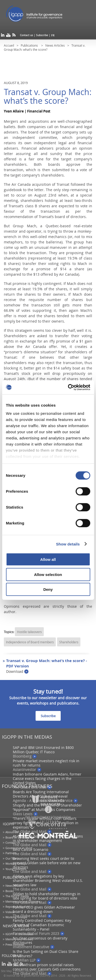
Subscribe (42, 35)
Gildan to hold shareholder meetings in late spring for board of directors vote (47, 896)
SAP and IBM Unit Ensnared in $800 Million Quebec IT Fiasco (43, 750)
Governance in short (19, 848)
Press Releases (15, 945)
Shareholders (69, 642)
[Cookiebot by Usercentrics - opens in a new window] (68, 387)
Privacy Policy (23, 971)
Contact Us (13, 843)
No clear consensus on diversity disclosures (40, 940)
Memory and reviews (19, 939)
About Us (12, 832)
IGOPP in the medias (19, 934)
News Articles (55, 45)
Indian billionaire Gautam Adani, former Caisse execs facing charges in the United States (47, 778)
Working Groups (16, 864)
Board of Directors (17, 837)
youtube (8, 36)
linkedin (3, 36)
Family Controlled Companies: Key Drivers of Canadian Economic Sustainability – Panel (42, 925)
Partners (11, 853)
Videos (10, 912)
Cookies (39, 971)
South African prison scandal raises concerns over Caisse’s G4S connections (47, 967)
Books (9, 891)
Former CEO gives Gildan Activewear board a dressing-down (44, 909)
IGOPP (40, 15)
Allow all (48, 559)
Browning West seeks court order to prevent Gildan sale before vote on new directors (47, 863)
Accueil (9, 45)
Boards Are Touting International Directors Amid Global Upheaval (41, 794)
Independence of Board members (30, 642)
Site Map (6, 971)
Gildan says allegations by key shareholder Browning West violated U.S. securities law (48, 880)
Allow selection (48, 574)
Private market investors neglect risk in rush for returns (46, 763)
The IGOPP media (17, 896)
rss (14, 36)
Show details (68, 544)
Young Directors (16, 869)
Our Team (12, 858)
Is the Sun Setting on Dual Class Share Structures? (46, 954)
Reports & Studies (17, 907)
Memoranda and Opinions (23, 901)
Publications (30, 45)
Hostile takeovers (29, 632)
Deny (48, 589)
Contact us (26, 35)
